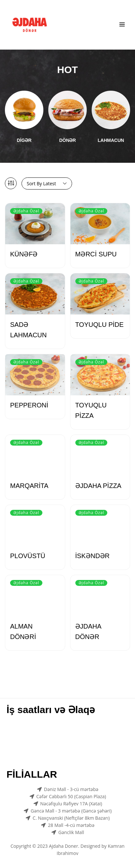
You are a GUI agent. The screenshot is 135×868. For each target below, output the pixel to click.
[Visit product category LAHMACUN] (111, 110)
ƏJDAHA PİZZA (98, 486)
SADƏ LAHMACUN (28, 330)
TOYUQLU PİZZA (91, 410)
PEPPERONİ (29, 405)
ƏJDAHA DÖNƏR (88, 632)
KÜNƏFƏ (24, 254)
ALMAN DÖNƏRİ (23, 632)
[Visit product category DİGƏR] (24, 110)
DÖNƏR (67, 140)
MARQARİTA (29, 486)
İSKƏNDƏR (93, 556)
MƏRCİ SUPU (96, 254)
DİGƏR (24, 140)
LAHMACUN (111, 140)
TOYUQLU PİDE (100, 325)
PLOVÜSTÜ (28, 556)
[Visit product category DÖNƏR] (67, 110)
